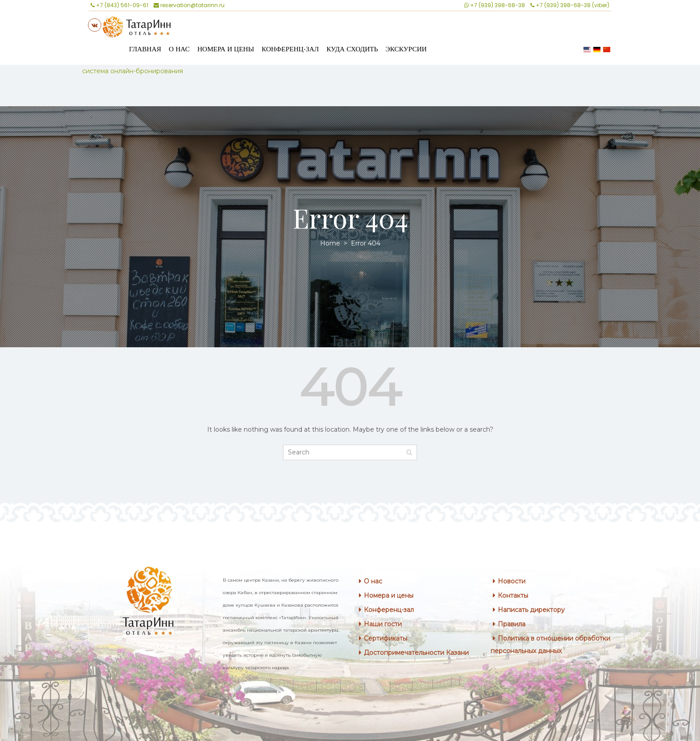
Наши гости (383, 624)
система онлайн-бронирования (133, 71)
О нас (179, 49)
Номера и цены (226, 49)
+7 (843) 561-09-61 (119, 5)
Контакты (513, 595)
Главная (145, 49)
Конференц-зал (290, 49)
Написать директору (531, 610)
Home (331, 243)
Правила (512, 624)
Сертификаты (385, 638)
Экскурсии (406, 49)
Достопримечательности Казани (416, 653)
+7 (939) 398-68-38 (495, 5)
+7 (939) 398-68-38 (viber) (570, 5)
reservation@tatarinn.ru (189, 5)
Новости (512, 581)
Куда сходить (352, 49)
